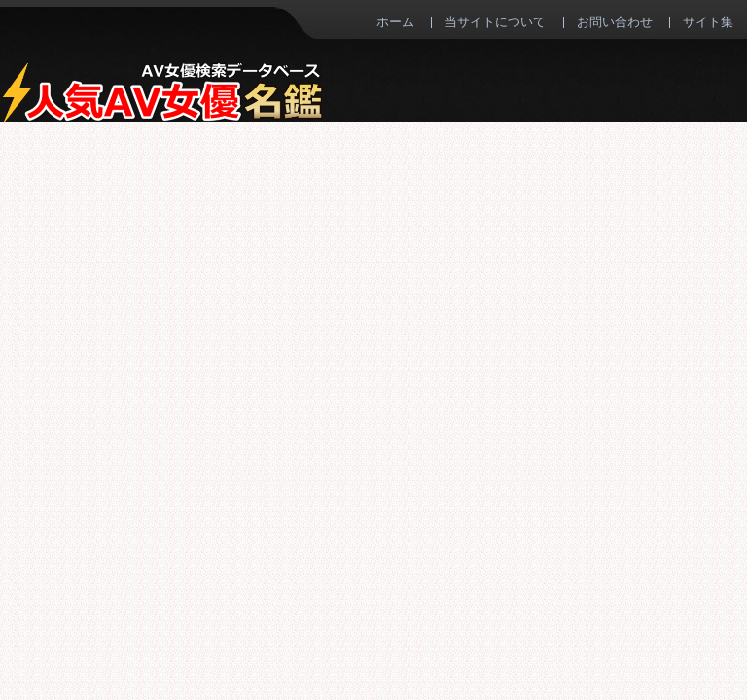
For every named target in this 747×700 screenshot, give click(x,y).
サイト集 (708, 21)
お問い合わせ (615, 21)
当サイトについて (495, 21)
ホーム (395, 21)
